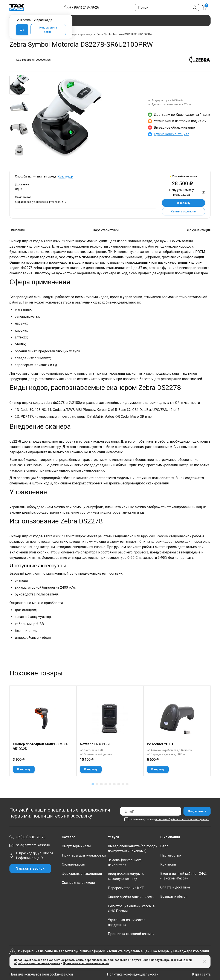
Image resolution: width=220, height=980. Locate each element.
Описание (17, 230)
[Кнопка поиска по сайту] (195, 8)
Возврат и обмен (174, 897)
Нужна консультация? (171, 134)
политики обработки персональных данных (182, 819)
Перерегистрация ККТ (126, 888)
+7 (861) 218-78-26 (84, 7)
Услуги (113, 837)
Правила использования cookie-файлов (41, 974)
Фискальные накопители (82, 874)
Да (22, 30)
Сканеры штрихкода (78, 883)
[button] (93, 784)
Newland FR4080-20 (96, 744)
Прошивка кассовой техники (131, 934)
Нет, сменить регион (48, 30)
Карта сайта (201, 974)
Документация (199, 230)
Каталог (69, 837)
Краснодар (65, 177)
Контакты (168, 864)
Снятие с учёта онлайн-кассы (131, 897)
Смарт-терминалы (76, 846)
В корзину (184, 203)
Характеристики (106, 230)
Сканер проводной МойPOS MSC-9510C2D (41, 746)
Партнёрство (171, 855)
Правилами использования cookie (86, 963)
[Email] (151, 811)
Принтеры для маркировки (84, 855)
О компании (170, 837)
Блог (164, 846)
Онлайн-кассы (73, 864)
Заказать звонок (30, 868)
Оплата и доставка (175, 887)
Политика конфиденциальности (133, 974)
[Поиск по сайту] (167, 8)
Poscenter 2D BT (160, 744)
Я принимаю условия (169, 819)
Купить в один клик (184, 211)
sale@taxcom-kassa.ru (33, 845)
